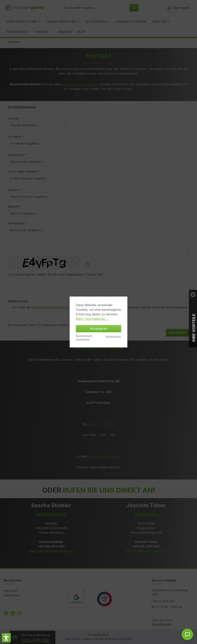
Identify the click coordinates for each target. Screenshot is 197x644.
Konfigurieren (113, 336)
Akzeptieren (98, 329)
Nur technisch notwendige (84, 337)
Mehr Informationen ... (92, 319)
